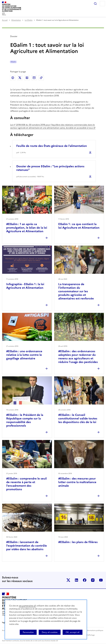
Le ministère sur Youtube (101, 580)
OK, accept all (73, 632)
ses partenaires (26, 606)
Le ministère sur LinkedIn (76, 580)
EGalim (13, 62)
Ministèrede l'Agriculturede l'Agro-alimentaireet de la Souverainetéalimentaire (12, 8)
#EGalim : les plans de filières (78, 542)
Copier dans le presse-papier (41, 78)
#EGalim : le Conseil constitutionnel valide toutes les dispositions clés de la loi (78, 418)
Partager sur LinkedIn (27, 78)
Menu (102, 4)
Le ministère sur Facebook (85, 580)
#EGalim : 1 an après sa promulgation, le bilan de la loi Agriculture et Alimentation (27, 228)
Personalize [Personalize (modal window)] (28, 632)
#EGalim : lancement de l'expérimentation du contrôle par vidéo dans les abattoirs (27, 546)
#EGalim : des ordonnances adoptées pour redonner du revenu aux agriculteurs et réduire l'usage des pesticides (78, 357)
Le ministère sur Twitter (68, 580)
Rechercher (95, 4)
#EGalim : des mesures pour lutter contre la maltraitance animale (77, 482)
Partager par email (34, 78)
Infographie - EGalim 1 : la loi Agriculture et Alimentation (25, 286)
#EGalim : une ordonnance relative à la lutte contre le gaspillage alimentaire (24, 355)
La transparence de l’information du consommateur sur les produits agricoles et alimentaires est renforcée (76, 291)
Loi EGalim (29, 20)
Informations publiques (95, 630)
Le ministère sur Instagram (93, 580)
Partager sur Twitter (20, 78)
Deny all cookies (50, 632)
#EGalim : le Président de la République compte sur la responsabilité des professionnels (25, 420)
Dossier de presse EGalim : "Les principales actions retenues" (50, 168)
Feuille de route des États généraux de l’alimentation (52, 146)
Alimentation (16, 20)
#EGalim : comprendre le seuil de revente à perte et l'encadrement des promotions (26, 484)
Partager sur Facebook (13, 78)
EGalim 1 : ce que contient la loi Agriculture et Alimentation (79, 226)
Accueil (5, 20)
